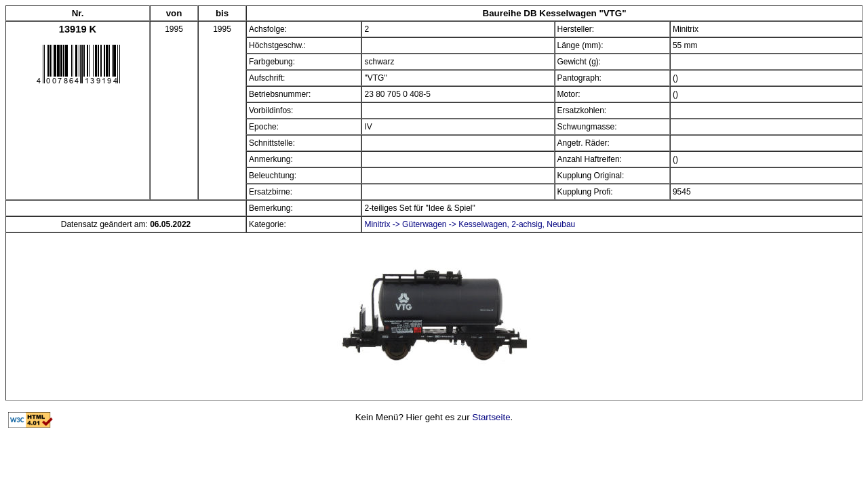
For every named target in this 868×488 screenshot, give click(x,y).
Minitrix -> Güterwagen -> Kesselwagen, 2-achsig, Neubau (470, 224)
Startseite (491, 417)
